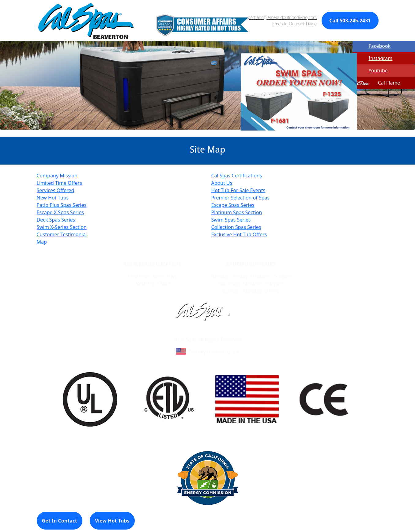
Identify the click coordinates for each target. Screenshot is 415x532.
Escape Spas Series (233, 205)
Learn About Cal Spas (196, 332)
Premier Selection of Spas (241, 198)
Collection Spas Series (236, 227)
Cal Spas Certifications (237, 176)
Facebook (372, 46)
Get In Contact (60, 521)
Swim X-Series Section (62, 227)
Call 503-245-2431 (350, 21)
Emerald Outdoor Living (294, 24)
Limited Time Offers (59, 183)
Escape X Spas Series (60, 212)
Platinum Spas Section (237, 212)
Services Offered (56, 190)
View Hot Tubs (112, 521)
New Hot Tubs (53, 198)
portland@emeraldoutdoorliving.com (282, 17)
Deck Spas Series (56, 220)
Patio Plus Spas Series (62, 205)
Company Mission (57, 176)
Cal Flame (377, 83)
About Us (222, 183)
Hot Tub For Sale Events (238, 190)
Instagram (373, 58)
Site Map (234, 332)
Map (42, 242)
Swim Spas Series (231, 220)
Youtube (371, 70)
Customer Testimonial (62, 234)
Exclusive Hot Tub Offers (239, 234)
